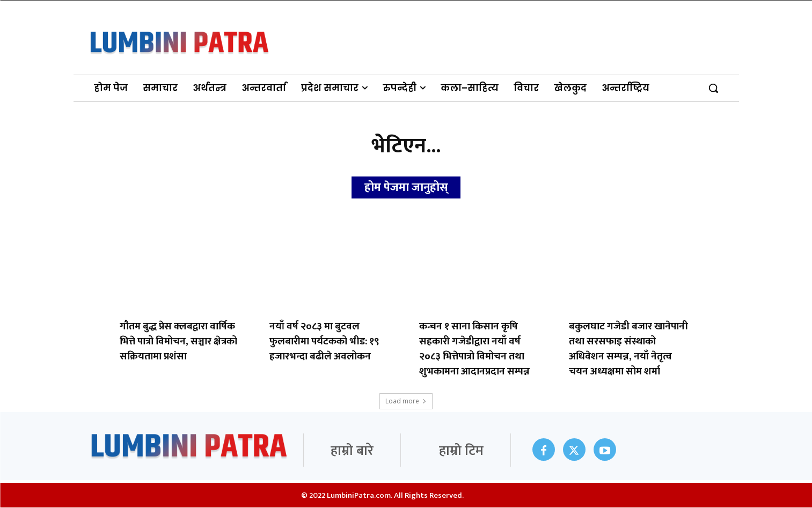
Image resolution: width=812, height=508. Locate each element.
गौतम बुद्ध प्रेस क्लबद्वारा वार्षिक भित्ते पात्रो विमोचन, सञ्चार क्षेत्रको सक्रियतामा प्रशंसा (178, 342)
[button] (713, 88)
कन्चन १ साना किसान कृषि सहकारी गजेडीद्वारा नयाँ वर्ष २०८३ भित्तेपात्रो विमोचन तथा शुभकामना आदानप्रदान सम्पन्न (474, 349)
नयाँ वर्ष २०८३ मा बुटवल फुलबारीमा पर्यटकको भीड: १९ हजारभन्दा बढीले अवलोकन (324, 342)
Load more (406, 402)
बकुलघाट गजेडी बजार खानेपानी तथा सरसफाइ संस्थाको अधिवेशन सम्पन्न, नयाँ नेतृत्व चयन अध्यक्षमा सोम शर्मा (628, 349)
